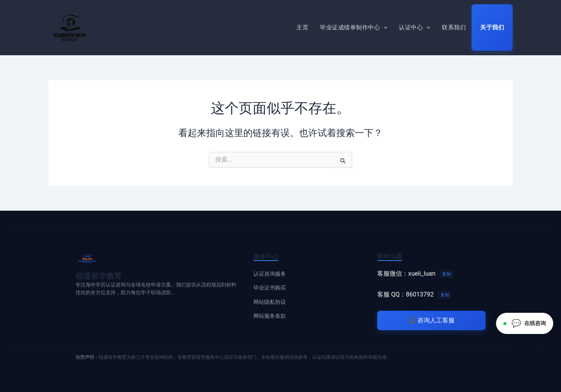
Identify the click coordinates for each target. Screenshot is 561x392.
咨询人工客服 (431, 320)
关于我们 (492, 27)
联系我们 (454, 27)
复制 (446, 274)
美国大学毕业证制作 (412, 357)
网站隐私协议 (270, 302)
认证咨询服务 (270, 274)
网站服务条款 (270, 316)
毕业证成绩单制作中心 (354, 27)
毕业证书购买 (270, 288)
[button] (384, 27)
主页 (302, 27)
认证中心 (415, 27)
